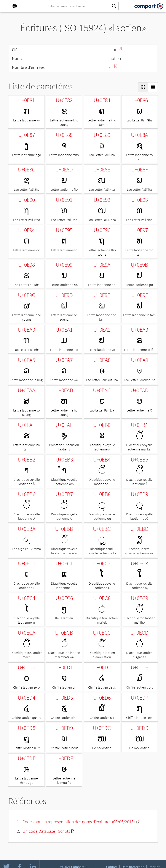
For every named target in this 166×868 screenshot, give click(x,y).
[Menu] (6, 6)
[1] (120, 48)
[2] (116, 66)
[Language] (15, 6)
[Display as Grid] (143, 87)
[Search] (114, 6)
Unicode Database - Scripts (46, 831)
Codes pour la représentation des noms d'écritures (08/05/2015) (79, 822)
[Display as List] (153, 87)
